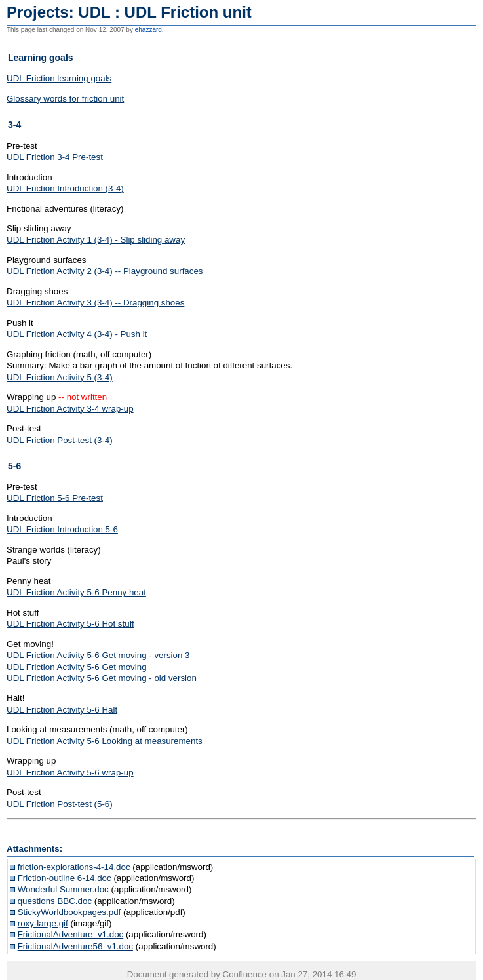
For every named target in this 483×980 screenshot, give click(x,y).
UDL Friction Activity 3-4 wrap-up (70, 409)
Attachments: (34, 849)
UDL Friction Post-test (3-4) (60, 440)
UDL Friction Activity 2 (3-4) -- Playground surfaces (105, 271)
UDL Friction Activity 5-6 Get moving (77, 667)
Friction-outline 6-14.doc (65, 878)
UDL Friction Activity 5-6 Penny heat (76, 592)
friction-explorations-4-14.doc (74, 867)
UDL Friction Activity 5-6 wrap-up (70, 773)
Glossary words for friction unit (65, 99)
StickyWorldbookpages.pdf (69, 912)
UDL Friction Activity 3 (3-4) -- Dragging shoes (95, 303)
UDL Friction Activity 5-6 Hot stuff (70, 624)
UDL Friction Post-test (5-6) (60, 804)
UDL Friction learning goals (59, 78)
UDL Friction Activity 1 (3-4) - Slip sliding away (96, 240)
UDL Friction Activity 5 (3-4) (60, 377)
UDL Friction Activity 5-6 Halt (62, 710)
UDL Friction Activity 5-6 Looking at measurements (105, 741)
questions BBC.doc (55, 901)
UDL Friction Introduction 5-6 (62, 529)
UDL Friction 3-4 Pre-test (55, 157)
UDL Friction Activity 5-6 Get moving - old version (102, 678)
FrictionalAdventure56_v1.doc (75, 946)
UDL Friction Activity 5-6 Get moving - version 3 (98, 655)
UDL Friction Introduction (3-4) (65, 188)
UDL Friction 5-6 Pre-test (55, 498)
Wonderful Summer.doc (63, 889)
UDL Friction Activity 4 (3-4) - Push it (77, 334)
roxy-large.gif (43, 923)
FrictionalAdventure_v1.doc (71, 934)
